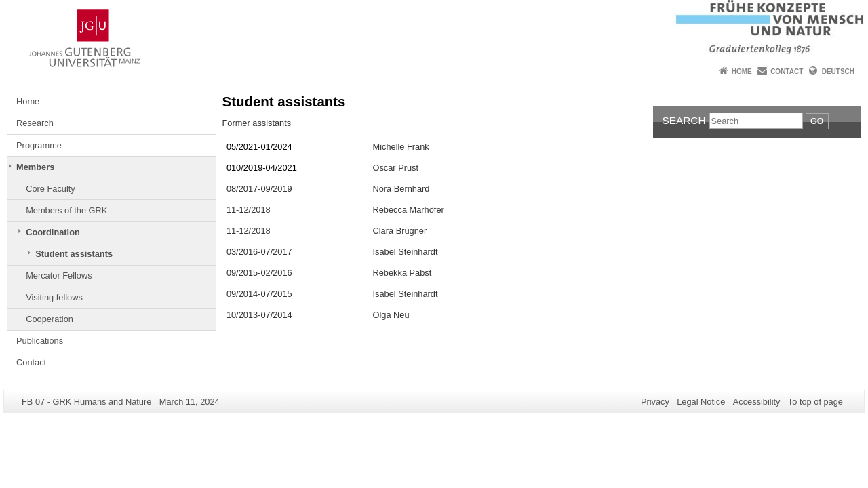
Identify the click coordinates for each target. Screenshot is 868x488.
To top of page (815, 402)
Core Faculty (51, 189)
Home (742, 72)
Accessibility (757, 402)
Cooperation (50, 319)
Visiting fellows (54, 297)
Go (817, 121)
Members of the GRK (66, 210)
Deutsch (838, 72)
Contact (787, 72)
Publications (40, 341)
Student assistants (74, 254)
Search (684, 120)
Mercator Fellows (59, 276)
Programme (39, 145)
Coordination (53, 232)
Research (35, 123)
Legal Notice (701, 402)
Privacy (655, 402)
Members (35, 167)
